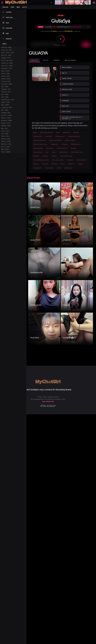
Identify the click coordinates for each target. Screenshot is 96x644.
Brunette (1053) (7, 129)
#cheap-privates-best (74, 136)
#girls (35, 132)
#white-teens (68, 168)
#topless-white (49, 168)
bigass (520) (6, 109)
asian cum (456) (7, 51)
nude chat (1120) (7, 68)
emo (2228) (5, 118)
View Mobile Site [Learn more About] (48, 402)
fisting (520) (6, 86)
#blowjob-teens (38, 136)
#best (58, 132)
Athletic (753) (6, 155)
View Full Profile (70, 60)
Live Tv (24, 7)
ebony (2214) (6, 74)
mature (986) (6, 77)
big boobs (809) (7, 88)
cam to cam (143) (7, 62)
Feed (12, 7)
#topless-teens (38, 168)
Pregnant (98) (6, 94)
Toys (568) (5, 144)
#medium (36, 156)
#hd (47, 152)
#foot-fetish (50, 148)
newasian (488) (6, 48)
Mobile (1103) (6, 126)
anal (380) (5, 103)
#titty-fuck (71, 164)
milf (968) (5, 100)
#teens (63, 164)
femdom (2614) (6, 83)
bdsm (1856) (5, 112)
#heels (54, 152)
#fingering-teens (76, 144)
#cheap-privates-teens (40, 140)
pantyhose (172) (7, 71)
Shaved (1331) (6, 150)
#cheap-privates (60, 136)
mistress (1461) (7, 123)
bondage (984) (6, 121)
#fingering (65, 144)
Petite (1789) (6, 153)
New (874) (4, 138)
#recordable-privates (66, 156)
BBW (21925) (5, 161)
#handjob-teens (38, 152)
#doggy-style (54, 144)
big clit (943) (6, 56)
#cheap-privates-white (56, 140)
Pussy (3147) (6, 141)
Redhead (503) (6, 135)
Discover (5, 7)
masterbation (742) (8, 106)
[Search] (39, 3)
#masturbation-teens (77, 152)
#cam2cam (49, 136)
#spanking (54, 164)
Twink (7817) (6, 147)
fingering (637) (7, 115)
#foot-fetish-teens (62, 148)
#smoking (45, 164)
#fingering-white (38, 148)
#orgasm (54, 156)
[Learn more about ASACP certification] (51, 406)
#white (59, 168)
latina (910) (6, 80)
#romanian (70, 160)
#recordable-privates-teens (41, 160)
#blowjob (76, 132)
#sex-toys (36, 164)
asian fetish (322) (8, 54)
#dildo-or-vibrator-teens (40, 144)
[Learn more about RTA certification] (44, 406)
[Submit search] (51, 3)
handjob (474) (6, 59)
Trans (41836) (6, 164)
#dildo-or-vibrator (70, 140)
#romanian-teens (82, 160)
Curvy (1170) (6, 158)
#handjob (74, 148)
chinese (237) (6, 97)
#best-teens (66, 132)
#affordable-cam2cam (46, 132)
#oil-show (45, 156)
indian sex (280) (7, 65)
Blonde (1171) (6, 132)
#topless (80, 164)
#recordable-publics (58, 160)
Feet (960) (5, 91)
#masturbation (63, 152)
